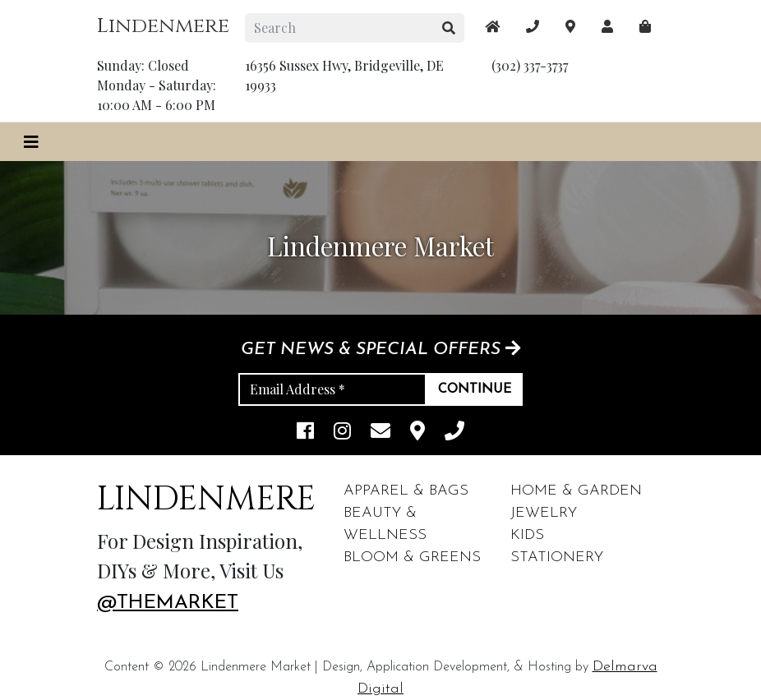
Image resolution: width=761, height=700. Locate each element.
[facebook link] (305, 433)
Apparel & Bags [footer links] (406, 491)
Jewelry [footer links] (544, 513)
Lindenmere (163, 26)
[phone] (454, 433)
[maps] (645, 26)
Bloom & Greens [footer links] (412, 557)
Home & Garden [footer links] (576, 491)
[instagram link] (342, 433)
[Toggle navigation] (31, 142)
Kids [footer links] (527, 535)
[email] (380, 433)
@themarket (168, 603)
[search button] (449, 28)
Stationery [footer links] (557, 557)
